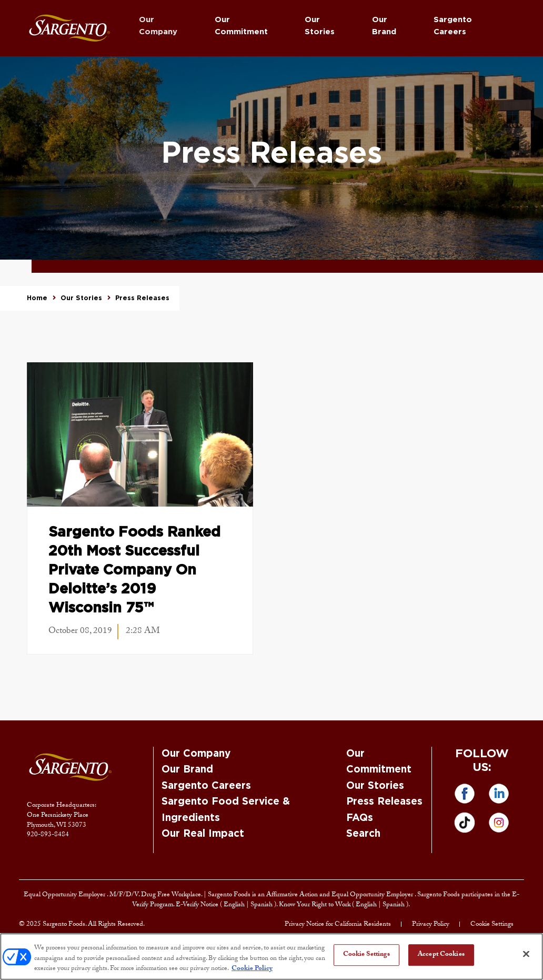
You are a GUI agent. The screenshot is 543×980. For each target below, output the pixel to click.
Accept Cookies (441, 955)
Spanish (262, 905)
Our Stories (320, 26)
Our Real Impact (203, 834)
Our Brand (384, 26)
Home (37, 298)
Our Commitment (241, 26)
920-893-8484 (48, 835)
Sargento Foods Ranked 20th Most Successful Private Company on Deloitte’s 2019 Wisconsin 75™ (134, 570)
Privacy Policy (431, 925)
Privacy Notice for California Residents (338, 925)
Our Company (158, 26)
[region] (271, 957)
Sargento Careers (453, 26)
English (235, 905)
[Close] (526, 954)
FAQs (360, 818)
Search (363, 834)
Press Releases (384, 802)
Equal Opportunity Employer (65, 895)
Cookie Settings (492, 925)
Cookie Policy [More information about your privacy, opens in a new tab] (252, 969)
